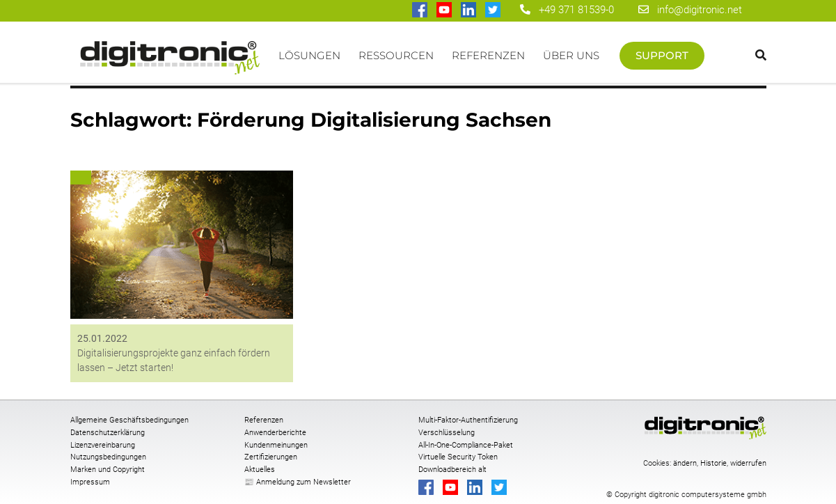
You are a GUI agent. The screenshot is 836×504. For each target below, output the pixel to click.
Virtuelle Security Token (458, 457)
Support (662, 55)
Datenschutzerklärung (108, 433)
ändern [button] (685, 463)
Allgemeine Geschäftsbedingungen (129, 420)
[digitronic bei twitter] (494, 11)
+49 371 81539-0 (576, 10)
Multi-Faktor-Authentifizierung (468, 420)
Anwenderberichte (275, 433)
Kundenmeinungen (276, 445)
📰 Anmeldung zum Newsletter (298, 482)
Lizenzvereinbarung (103, 445)
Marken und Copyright (108, 470)
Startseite (170, 62)
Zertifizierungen (271, 457)
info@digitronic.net (690, 10)
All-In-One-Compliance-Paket (466, 445)
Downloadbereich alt (452, 470)
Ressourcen (396, 55)
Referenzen (488, 55)
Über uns (571, 55)
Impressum (90, 482)
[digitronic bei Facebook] (421, 11)
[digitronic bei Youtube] (445, 11)
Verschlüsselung (447, 433)
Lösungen (309, 55)
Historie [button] (713, 463)
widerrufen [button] (748, 463)
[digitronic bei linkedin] (470, 11)
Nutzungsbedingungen (108, 457)
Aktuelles (260, 470)
